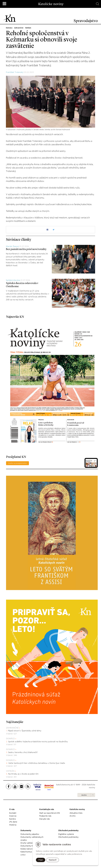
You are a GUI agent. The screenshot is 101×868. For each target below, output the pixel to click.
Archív (84, 795)
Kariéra (12, 819)
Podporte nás (45, 816)
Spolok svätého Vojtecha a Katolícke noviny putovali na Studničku (38, 742)
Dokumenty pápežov (30, 834)
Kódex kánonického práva (32, 849)
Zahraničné (12, 728)
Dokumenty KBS (28, 846)
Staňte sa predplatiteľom (17, 463)
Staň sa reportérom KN (50, 813)
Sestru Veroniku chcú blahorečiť (23, 752)
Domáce (10, 739)
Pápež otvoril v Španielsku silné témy (25, 731)
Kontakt (13, 813)
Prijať (41, 860)
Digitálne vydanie (66, 834)
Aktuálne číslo (76, 813)
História (13, 825)
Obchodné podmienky (68, 837)
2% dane (13, 822)
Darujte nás (45, 819)
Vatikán (10, 771)
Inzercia (13, 816)
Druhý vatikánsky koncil (31, 843)
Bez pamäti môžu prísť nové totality (26, 249)
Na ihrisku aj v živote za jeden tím (23, 774)
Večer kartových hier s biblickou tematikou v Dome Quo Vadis (37, 763)
